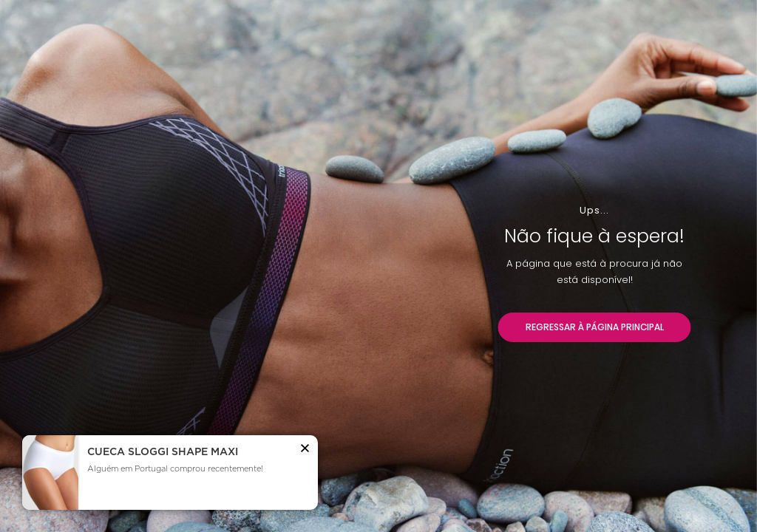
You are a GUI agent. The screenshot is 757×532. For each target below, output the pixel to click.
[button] (305, 451)
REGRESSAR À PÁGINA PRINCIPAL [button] (595, 327)
